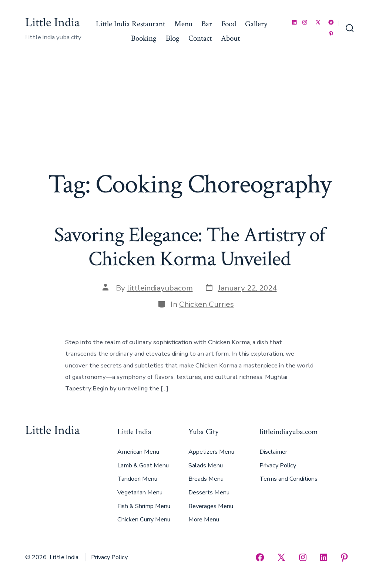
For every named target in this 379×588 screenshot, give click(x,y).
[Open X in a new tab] (318, 22)
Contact (200, 38)
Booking (144, 38)
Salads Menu (206, 466)
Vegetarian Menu (140, 493)
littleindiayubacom (160, 288)
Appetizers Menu (211, 452)
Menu (183, 24)
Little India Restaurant (130, 24)
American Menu (138, 452)
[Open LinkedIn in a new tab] (294, 22)
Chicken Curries (207, 304)
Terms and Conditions (289, 479)
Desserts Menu (209, 493)
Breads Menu (206, 479)
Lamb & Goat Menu (143, 466)
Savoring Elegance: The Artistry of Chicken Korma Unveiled (190, 247)
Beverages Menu (211, 506)
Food (229, 24)
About (230, 38)
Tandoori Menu (137, 479)
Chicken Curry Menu (144, 520)
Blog (173, 38)
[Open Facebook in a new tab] (331, 22)
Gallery (256, 24)
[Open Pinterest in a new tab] (331, 34)
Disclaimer (273, 452)
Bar (207, 24)
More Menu (204, 520)
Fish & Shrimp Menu (144, 506)
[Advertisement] (189, 114)
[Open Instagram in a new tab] (305, 22)
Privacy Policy (278, 466)
